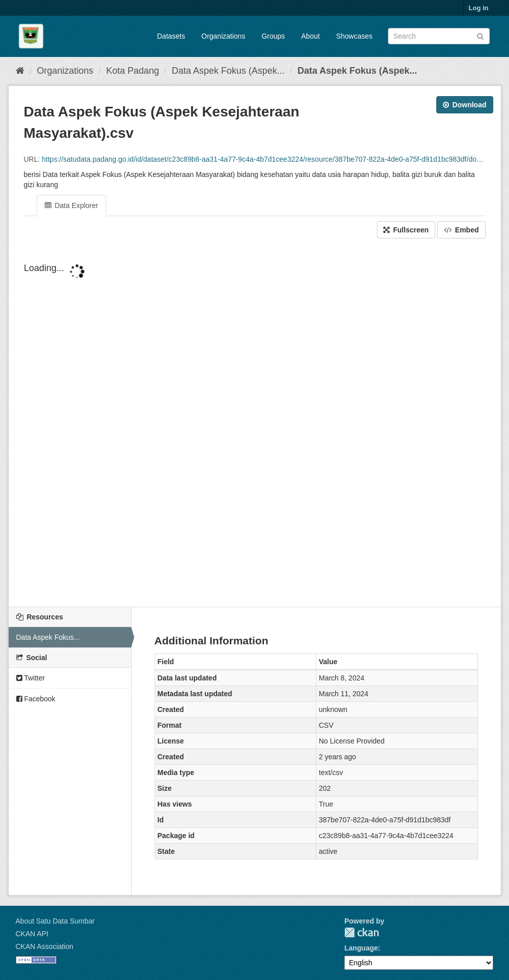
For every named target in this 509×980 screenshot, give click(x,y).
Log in (479, 8)
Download (465, 105)
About (310, 36)
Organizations (223, 36)
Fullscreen (406, 230)
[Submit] (480, 35)
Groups (273, 36)
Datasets (171, 36)
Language (361, 948)
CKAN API (32, 934)
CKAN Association (45, 946)
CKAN (362, 932)
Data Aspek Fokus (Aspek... (228, 71)
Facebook (36, 699)
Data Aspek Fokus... (48, 637)
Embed (461, 230)
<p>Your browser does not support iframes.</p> (255, 424)
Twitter (31, 678)
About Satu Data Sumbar (55, 921)
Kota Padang (133, 71)
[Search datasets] (439, 36)
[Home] (20, 71)
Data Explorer (71, 205)
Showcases (354, 36)
